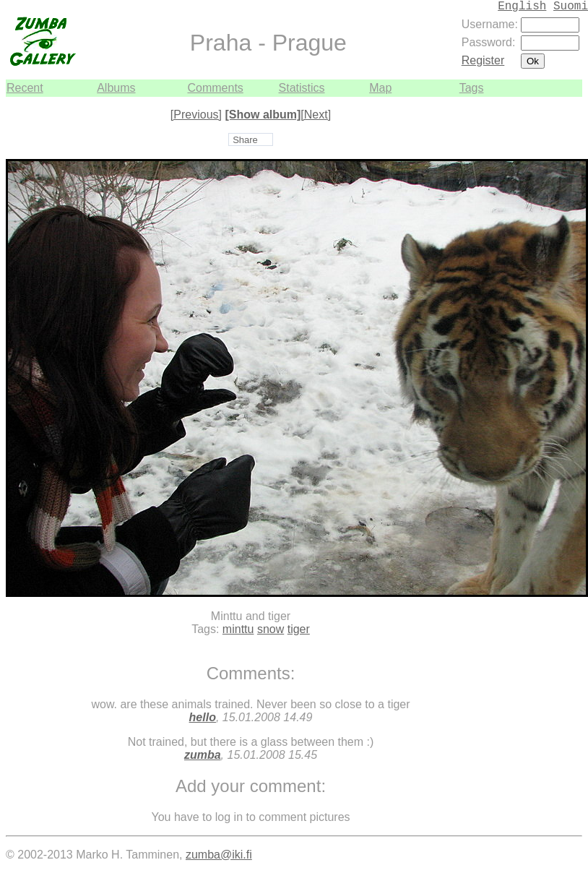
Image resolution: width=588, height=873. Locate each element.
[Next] (316, 115)
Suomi (571, 7)
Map (380, 88)
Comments (215, 88)
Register (483, 60)
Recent (25, 88)
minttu (238, 629)
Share (245, 140)
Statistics (302, 88)
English (522, 7)
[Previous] (196, 115)
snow (271, 629)
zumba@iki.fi (219, 855)
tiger (299, 629)
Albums (116, 88)
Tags (472, 88)
